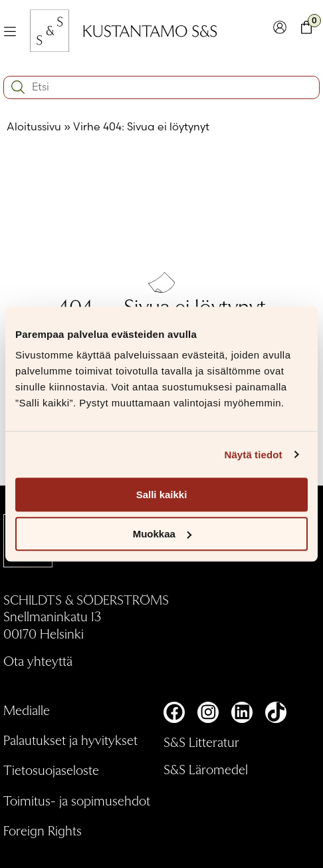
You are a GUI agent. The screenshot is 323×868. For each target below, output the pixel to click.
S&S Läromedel (206, 769)
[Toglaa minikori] (306, 30)
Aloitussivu (34, 126)
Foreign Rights (43, 830)
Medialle (27, 710)
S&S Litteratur (201, 742)
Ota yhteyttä (38, 660)
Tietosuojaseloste (51, 770)
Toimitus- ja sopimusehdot (77, 800)
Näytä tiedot (254, 455)
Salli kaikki (162, 495)
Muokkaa (162, 534)
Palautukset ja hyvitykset (70, 740)
